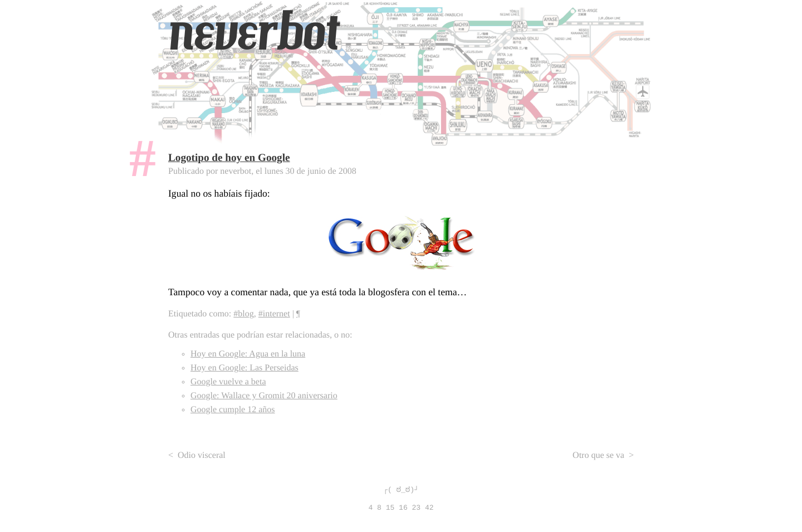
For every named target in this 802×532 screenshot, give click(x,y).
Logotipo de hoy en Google (229, 158)
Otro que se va (598, 455)
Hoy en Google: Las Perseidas (244, 368)
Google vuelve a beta (228, 382)
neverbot (253, 32)
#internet (274, 314)
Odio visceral (202, 455)
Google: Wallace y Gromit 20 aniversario (264, 396)
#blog (243, 314)
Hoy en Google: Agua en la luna (248, 354)
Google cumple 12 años (233, 410)
